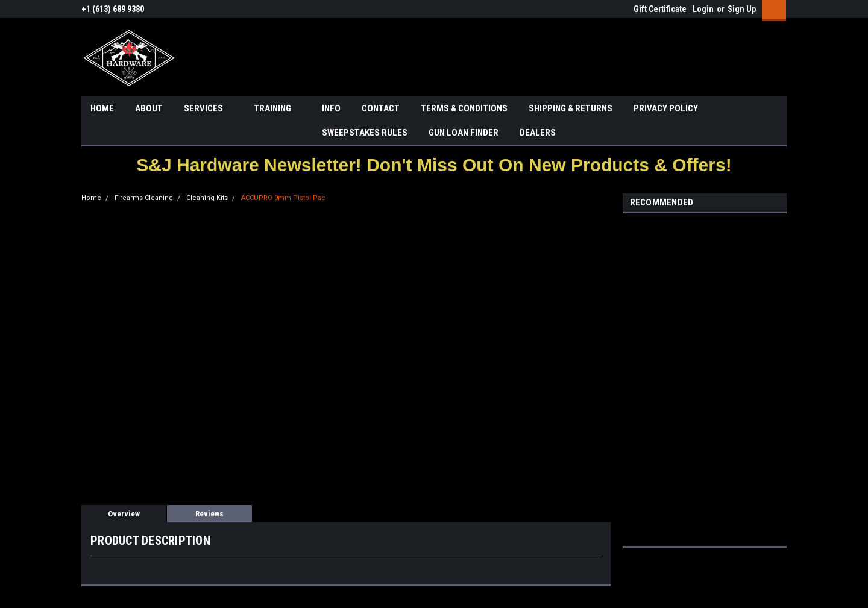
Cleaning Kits (207, 198)
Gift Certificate (660, 9)
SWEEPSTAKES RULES (365, 133)
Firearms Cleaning (144, 198)
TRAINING (277, 109)
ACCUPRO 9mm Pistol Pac (283, 198)
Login (703, 9)
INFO (331, 108)
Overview (124, 514)
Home (91, 198)
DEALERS (538, 133)
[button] (434, 165)
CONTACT (381, 108)
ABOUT (149, 108)
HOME (102, 108)
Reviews (209, 514)
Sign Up (742, 9)
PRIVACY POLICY (666, 108)
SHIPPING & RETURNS (571, 108)
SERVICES (208, 109)
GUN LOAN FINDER (464, 133)
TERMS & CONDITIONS (464, 108)
